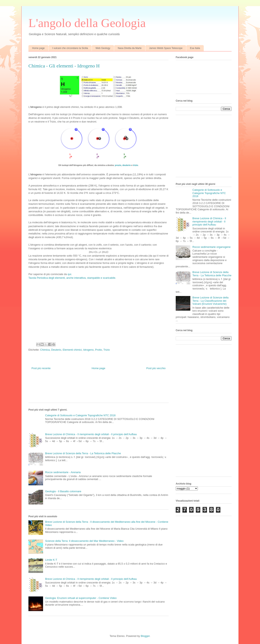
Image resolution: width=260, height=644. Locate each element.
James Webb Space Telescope (166, 48)
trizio (136, 165)
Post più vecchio (156, 368)
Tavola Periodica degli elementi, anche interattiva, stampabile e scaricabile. (72, 278)
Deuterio (56, 350)
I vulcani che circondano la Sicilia (70, 48)
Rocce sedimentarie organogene (211, 247)
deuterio (127, 165)
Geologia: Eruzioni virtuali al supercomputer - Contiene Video (81, 598)
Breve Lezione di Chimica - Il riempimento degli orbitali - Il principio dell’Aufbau (91, 434)
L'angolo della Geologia (87, 23)
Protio (99, 350)
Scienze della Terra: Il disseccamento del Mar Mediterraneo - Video (84, 541)
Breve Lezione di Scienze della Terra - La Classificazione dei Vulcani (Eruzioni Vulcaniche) (210, 301)
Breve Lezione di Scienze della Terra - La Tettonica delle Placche (83, 453)
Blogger (145, 636)
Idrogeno (88, 350)
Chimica (45, 350)
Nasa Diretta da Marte (130, 48)
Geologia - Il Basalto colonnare (63, 491)
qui (69, 274)
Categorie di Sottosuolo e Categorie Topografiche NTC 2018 (80, 415)
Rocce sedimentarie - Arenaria (63, 472)
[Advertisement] (102, 389)
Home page (38, 48)
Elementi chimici (72, 350)
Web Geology (103, 48)
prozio (118, 165)
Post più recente (41, 368)
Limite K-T (51, 560)
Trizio (107, 350)
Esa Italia (195, 48)
